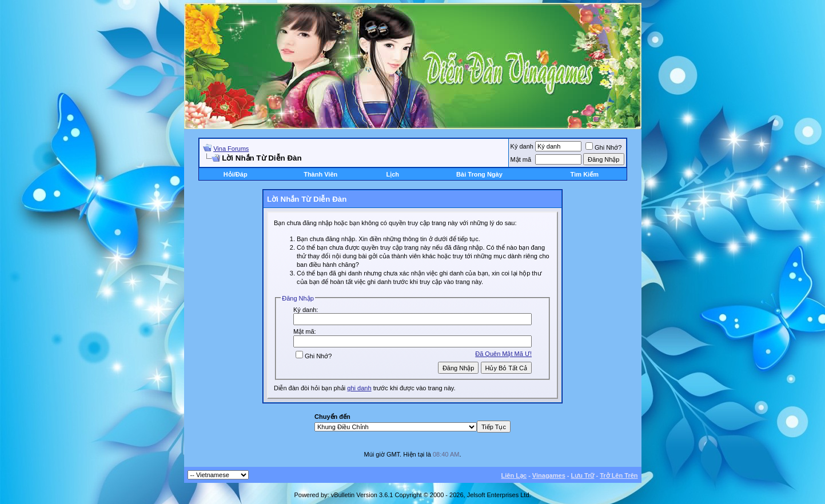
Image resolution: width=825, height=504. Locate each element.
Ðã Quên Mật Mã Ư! (503, 354)
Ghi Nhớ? (603, 147)
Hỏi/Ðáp (236, 174)
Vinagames (549, 475)
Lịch (392, 174)
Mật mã (521, 159)
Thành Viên (320, 174)
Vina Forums (231, 149)
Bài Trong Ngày (479, 174)
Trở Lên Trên (619, 475)
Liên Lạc (514, 475)
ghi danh (359, 388)
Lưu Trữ (583, 475)
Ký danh (522, 146)
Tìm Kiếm (585, 174)
